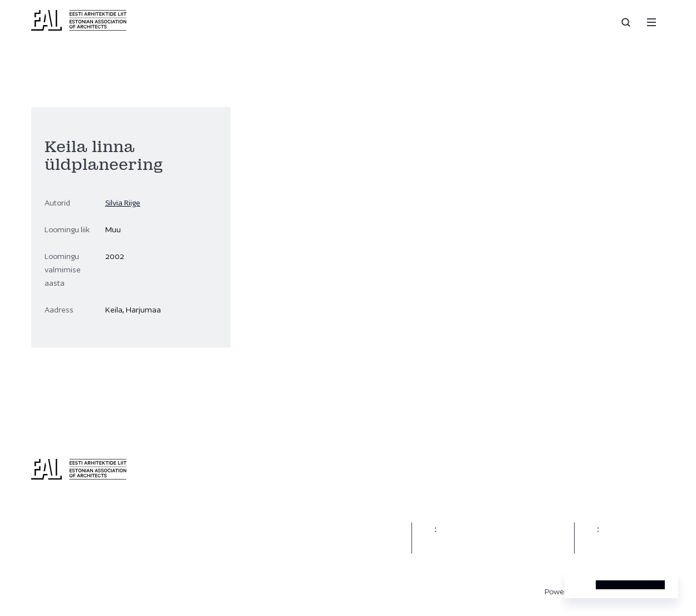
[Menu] (651, 22)
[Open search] (627, 22)
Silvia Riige (123, 203)
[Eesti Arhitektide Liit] (79, 28)
